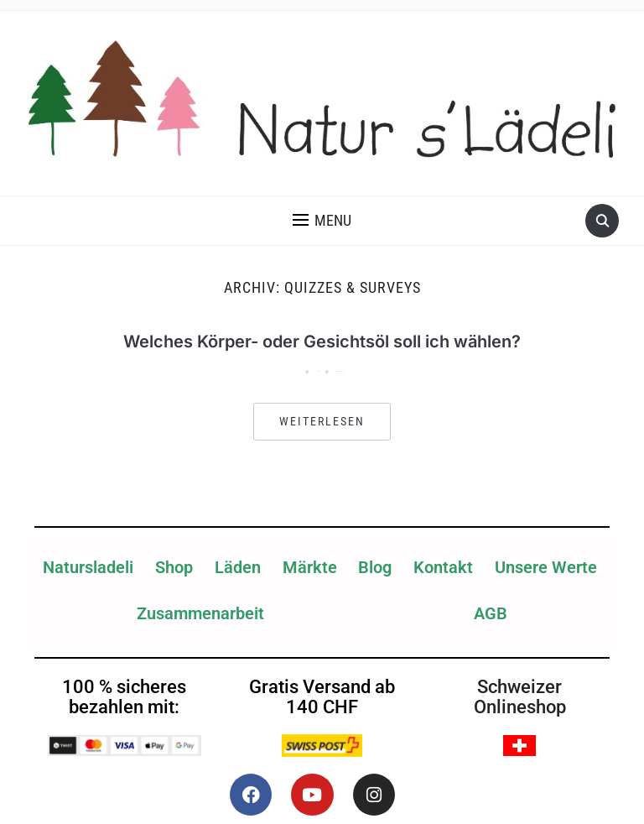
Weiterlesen (322, 421)
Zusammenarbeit (200, 613)
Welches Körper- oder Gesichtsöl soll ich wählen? (322, 342)
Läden (238, 567)
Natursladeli (88, 567)
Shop (174, 567)
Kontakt (443, 567)
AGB (491, 613)
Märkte (310, 567)
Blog (375, 567)
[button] (322, 221)
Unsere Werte (546, 567)
